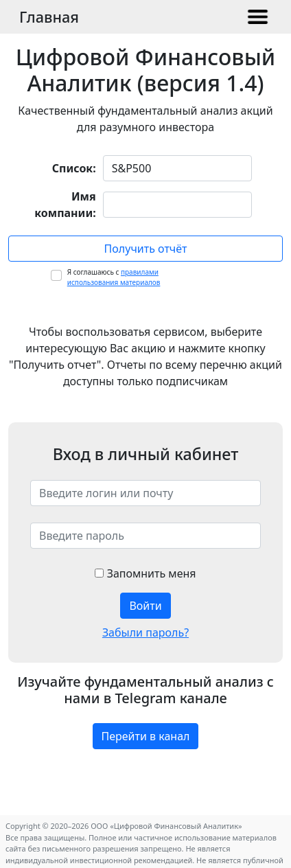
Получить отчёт (146, 249)
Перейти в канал (146, 736)
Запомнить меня (145, 573)
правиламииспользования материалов (114, 277)
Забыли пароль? (145, 632)
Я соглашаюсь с (114, 277)
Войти (145, 606)
